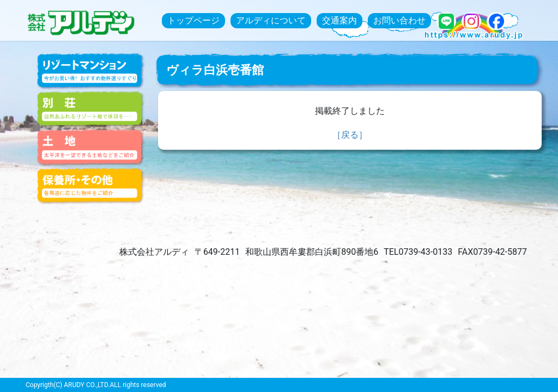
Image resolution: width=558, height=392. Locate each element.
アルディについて (271, 20)
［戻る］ (350, 135)
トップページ (193, 20)
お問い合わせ (399, 20)
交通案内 (339, 20)
